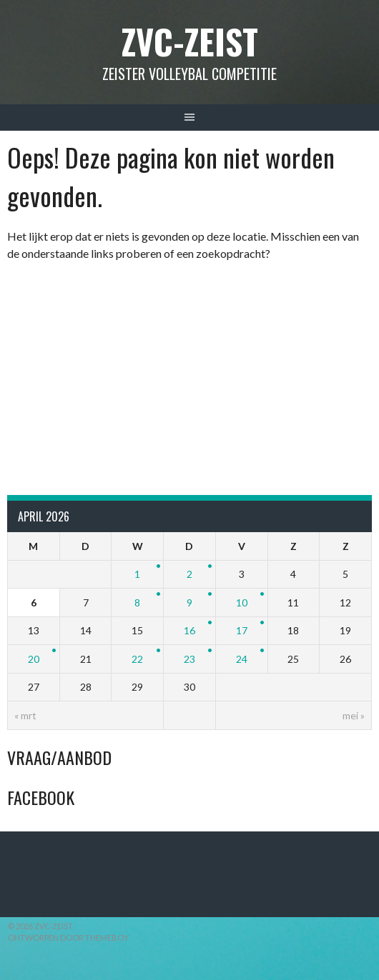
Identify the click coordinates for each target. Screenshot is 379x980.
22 (137, 659)
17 (242, 630)
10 (242, 602)
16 (189, 630)
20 (34, 659)
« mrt (25, 715)
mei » (354, 715)
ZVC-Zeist (190, 41)
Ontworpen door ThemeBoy (68, 937)
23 (189, 659)
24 (242, 659)
